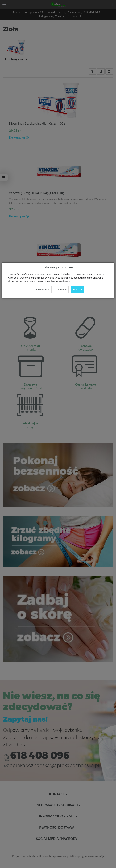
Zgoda (77, 290)
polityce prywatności (58, 281)
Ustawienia (43, 290)
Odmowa (61, 290)
